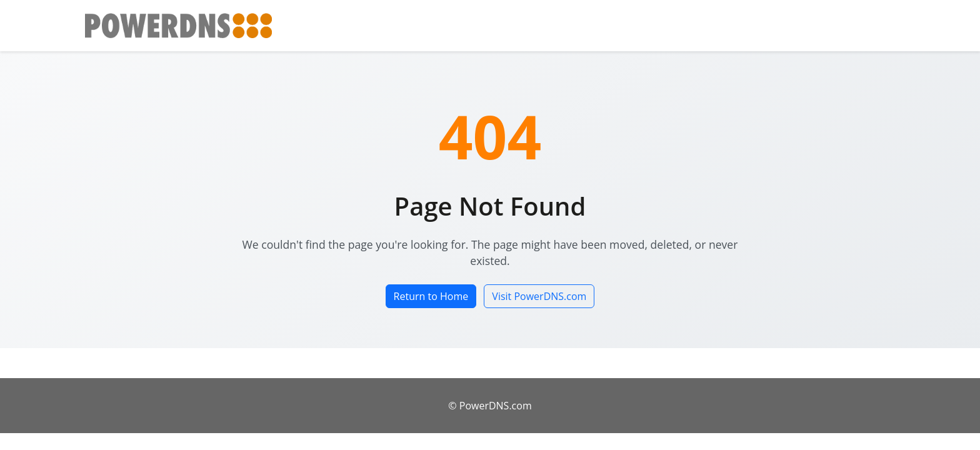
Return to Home (431, 296)
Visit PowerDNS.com (539, 296)
